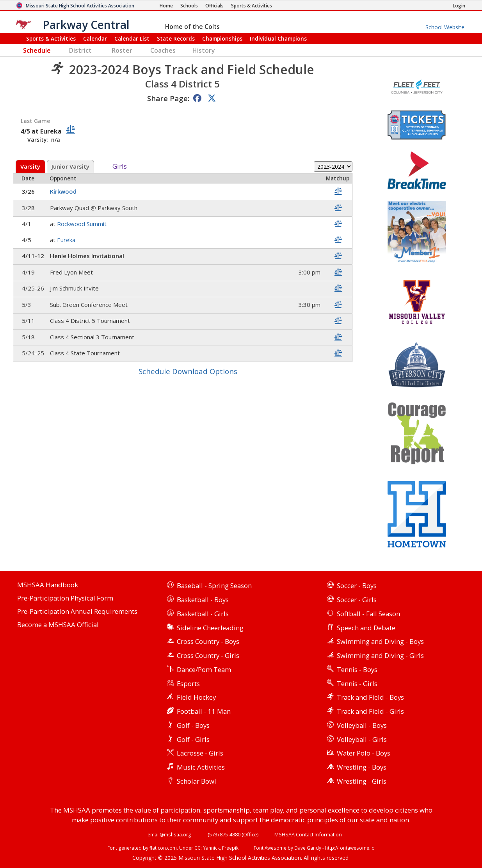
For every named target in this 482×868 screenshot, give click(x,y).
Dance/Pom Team (204, 669)
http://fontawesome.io (350, 848)
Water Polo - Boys (364, 753)
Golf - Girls (193, 739)
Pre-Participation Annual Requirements (77, 612)
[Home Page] (166, 6)
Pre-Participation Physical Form (65, 598)
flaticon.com (163, 848)
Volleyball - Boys (362, 725)
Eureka (67, 240)
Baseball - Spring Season (214, 585)
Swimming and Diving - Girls (380, 655)
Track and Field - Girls (370, 711)
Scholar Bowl (197, 781)
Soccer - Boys (357, 585)
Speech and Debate (366, 628)
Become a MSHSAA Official (58, 625)
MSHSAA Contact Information (308, 834)
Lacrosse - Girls (200, 753)
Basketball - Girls (203, 614)
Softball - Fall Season (368, 614)
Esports (188, 684)
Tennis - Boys (357, 669)
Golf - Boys (193, 725)
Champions (278, 38)
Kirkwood (64, 191)
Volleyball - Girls (362, 739)
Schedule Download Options (188, 371)
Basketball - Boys (203, 600)
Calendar (95, 38)
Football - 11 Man (204, 711)
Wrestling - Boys (362, 767)
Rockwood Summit (83, 224)
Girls (120, 167)
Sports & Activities (51, 38)
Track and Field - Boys (370, 697)
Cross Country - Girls (208, 655)
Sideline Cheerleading (210, 628)
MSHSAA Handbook (48, 585)
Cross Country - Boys (208, 641)
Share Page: (168, 98)
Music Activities (201, 767)
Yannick (211, 848)
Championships (222, 38)
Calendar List (132, 38)
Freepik (230, 848)
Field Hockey (196, 697)
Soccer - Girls (357, 600)
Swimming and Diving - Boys (380, 641)
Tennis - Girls (357, 684)
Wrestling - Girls (362, 781)
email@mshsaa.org (169, 834)
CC (197, 848)
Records (176, 38)
